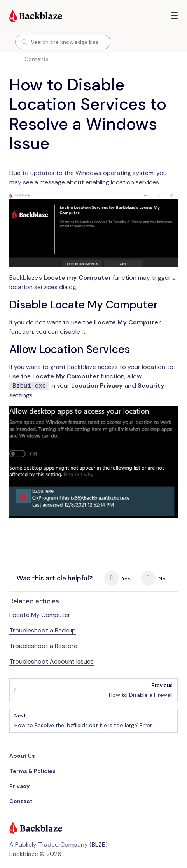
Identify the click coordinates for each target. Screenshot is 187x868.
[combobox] (63, 42)
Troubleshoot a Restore (43, 646)
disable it (73, 332)
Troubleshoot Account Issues (52, 661)
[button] (174, 16)
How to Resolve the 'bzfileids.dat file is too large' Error (83, 720)
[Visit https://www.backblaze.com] (36, 17)
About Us (22, 756)
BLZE (99, 845)
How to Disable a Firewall (141, 690)
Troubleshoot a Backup (43, 630)
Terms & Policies (32, 771)
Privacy (19, 786)
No (153, 578)
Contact (21, 801)
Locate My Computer (40, 615)
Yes (117, 578)
